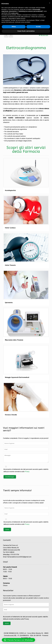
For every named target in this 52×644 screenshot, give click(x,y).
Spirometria (9, 303)
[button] (18, 640)
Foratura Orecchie (11, 415)
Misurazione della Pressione (14, 340)
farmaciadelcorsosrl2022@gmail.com (19, 557)
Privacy (27, 472)
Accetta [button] (38, 27)
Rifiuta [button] (14, 27)
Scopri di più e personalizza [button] (26, 31)
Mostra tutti (43, 35)
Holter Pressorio (10, 265)
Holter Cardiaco (10, 228)
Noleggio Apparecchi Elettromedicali (17, 377)
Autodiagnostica (10, 190)
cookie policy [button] (15, 13)
